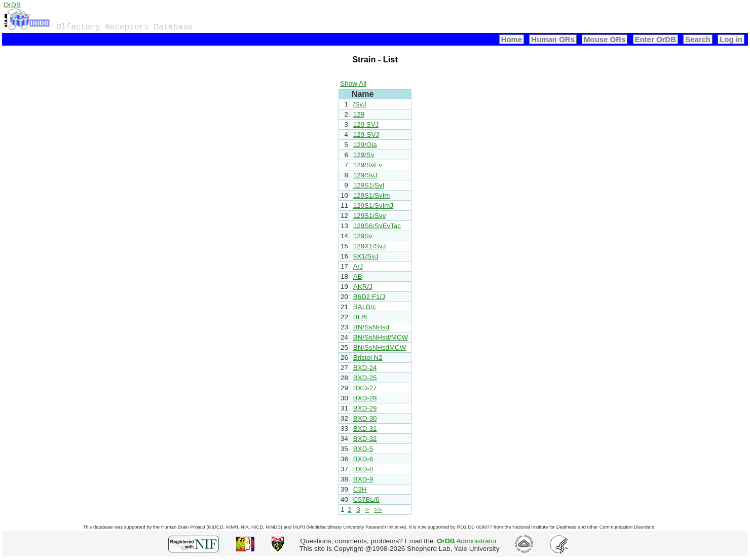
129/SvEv (368, 165)
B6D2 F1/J (369, 297)
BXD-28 (365, 398)
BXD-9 (363, 479)
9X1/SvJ (366, 256)
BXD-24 (365, 368)
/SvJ (360, 104)
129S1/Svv (369, 216)
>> (378, 510)
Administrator (467, 541)
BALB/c (364, 307)
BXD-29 (365, 408)
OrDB (12, 5)
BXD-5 (363, 449)
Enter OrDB (655, 39)
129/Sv (364, 155)
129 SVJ (366, 124)
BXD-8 (363, 469)
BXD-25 (365, 378)
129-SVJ (366, 135)
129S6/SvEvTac (377, 226)
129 (359, 114)
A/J (358, 266)
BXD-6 (363, 459)
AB (358, 276)
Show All (353, 83)
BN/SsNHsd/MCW (381, 337)
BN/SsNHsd (371, 327)
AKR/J (363, 287)
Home (512, 39)
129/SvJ (365, 175)
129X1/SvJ (369, 246)
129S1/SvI (369, 185)
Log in (731, 39)
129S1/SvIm (372, 195)
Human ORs (553, 39)
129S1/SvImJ (373, 206)
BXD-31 (365, 428)
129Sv (363, 236)
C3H (360, 489)
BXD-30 (365, 418)
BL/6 (360, 317)
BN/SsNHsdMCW (380, 347)
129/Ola (365, 145)
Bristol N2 (368, 358)
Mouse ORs (605, 39)
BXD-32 (365, 439)
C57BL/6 (366, 499)
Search (698, 39)
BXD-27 (365, 388)
